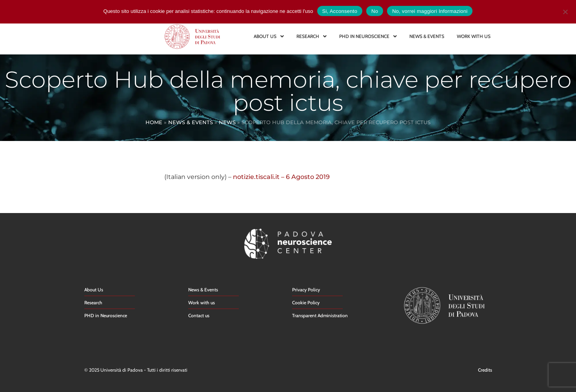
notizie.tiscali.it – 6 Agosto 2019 (281, 177)
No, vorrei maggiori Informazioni (430, 11)
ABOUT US (269, 36)
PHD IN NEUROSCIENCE (368, 36)
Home (154, 122)
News (227, 122)
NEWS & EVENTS (427, 36)
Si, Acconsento (340, 11)
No (375, 11)
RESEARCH (312, 36)
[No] (565, 11)
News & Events (191, 122)
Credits (485, 370)
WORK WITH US (474, 36)
